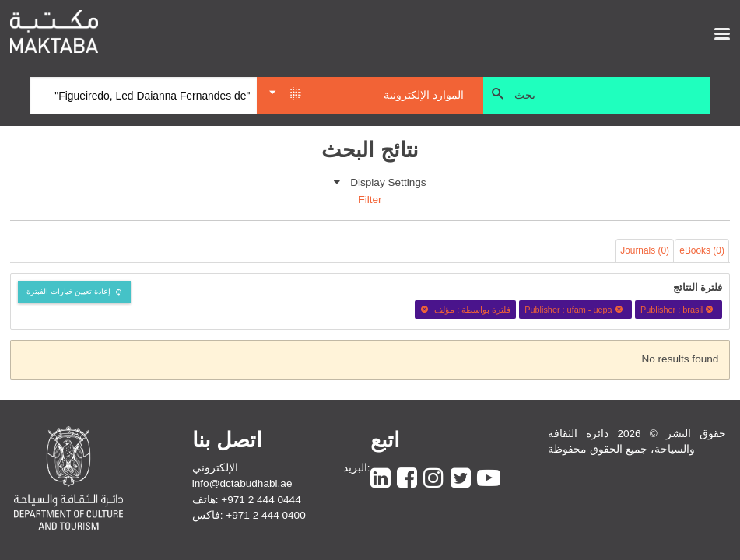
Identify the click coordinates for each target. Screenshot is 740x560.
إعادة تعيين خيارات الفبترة (69, 291)
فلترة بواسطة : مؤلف (465, 310)
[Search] (144, 96)
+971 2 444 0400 (265, 515)
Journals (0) (645, 250)
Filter (370, 199)
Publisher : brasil (679, 310)
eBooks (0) (702, 250)
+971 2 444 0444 (261, 500)
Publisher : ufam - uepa (575, 310)
